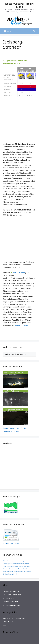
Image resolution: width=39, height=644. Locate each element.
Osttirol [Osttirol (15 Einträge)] (21, 566)
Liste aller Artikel (10, 574)
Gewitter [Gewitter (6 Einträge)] (33, 561)
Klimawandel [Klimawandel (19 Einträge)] (25, 564)
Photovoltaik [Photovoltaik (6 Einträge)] (27, 566)
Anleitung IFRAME (23, 325)
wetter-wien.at (9, 598)
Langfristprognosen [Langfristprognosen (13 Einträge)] (9, 566)
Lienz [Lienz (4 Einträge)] (17, 566)
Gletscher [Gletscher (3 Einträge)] (6, 564)
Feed (5, 625)
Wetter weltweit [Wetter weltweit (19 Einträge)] (19, 571)
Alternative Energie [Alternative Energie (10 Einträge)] (9, 561)
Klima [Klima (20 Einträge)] (19, 564)
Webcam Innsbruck (11, 432)
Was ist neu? (8, 622)
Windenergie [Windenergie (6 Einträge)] (28, 571)
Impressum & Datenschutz (14, 618)
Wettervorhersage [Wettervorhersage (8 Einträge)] (8, 571)
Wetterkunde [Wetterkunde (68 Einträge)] (23, 569)
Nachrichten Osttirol (11, 544)
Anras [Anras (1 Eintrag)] (16, 561)
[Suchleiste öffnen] (34, 31)
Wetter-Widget (19, 273)
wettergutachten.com (12, 605)
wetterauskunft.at (11, 602)
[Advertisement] (19, 121)
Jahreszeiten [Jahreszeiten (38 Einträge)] (13, 564)
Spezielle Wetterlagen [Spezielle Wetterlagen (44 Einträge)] (11, 569)
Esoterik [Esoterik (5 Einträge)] (28, 561)
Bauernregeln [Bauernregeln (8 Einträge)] (22, 561)
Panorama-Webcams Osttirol (15, 428)
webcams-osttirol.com (12, 595)
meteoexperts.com (11, 591)
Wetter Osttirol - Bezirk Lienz (19, 5)
